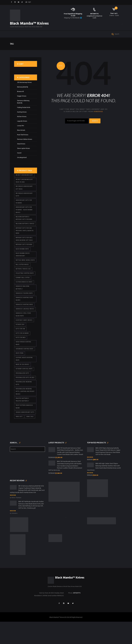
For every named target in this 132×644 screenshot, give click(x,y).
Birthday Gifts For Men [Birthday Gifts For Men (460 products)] (24, 254)
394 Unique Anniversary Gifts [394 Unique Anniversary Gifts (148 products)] (24, 199)
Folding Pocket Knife (24, 111)
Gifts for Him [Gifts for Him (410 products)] (21, 346)
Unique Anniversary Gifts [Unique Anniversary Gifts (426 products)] (25, 432)
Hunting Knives (22, 116)
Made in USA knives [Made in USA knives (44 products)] (23, 383)
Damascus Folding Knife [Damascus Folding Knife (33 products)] (25, 307)
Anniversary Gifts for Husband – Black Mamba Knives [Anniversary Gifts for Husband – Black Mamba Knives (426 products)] (25, 215)
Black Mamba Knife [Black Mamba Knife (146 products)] (23, 258)
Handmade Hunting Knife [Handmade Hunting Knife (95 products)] (25, 367)
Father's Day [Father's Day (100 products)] (20, 342)
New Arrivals (21, 134)
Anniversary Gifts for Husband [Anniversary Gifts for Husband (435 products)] (24, 206)
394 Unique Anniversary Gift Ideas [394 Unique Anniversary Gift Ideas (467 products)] (24, 192)
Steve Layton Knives (24, 152)
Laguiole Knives (22, 125)
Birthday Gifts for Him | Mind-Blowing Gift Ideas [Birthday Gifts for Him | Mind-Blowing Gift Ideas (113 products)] (25, 248)
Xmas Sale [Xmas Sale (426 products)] (30, 437)
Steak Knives (21, 148)
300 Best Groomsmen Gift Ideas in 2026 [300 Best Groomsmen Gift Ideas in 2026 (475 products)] (25, 185)
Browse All (21, 96)
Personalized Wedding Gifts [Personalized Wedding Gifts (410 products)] (24, 402)
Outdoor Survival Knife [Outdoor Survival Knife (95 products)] (24, 387)
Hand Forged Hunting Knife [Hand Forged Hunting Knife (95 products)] (24, 361)
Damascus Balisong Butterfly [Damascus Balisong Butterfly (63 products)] (23, 301)
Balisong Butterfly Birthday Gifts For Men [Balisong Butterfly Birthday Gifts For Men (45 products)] (24, 224)
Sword (19, 157)
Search (95, 125)
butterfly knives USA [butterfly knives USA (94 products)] (24, 281)
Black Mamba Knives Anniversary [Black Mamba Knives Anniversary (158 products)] (23, 264)
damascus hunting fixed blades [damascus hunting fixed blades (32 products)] (25, 312)
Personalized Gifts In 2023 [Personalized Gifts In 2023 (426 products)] (25, 396)
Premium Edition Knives (25, 143)
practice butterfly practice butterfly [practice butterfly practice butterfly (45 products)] (22, 419)
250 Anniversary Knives (25, 87)
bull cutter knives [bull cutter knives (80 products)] (23, 277)
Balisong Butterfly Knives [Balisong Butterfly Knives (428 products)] (23, 231)
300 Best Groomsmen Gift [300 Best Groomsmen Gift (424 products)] (25, 179)
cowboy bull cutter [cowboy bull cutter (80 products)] (23, 290)
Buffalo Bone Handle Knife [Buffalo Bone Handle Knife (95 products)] (23, 271)
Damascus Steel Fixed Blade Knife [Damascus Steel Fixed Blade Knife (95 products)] (24, 331)
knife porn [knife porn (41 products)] (20, 371)
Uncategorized (22, 161)
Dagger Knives (22, 100)
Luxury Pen (21, 130)
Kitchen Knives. (22, 121)
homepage (98, 116)
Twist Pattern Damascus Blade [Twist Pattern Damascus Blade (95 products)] (25, 426)
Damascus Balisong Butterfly (24, 106)
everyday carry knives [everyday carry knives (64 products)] (24, 337)
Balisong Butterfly (23, 91)
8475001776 (94, 14)
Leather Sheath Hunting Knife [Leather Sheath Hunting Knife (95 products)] (25, 377)
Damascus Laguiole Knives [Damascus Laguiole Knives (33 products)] (23, 324)
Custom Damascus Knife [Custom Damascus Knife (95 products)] (25, 295)
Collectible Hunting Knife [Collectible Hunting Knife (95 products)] (25, 286)
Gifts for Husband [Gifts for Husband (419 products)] (22, 350)
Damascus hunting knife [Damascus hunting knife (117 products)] (25, 318)
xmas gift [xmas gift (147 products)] (19, 437)
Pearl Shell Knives (23, 139)
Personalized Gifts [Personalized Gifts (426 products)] (23, 392)
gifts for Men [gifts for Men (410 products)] (21, 355)
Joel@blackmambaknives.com (94, 17)
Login (30, 2)
